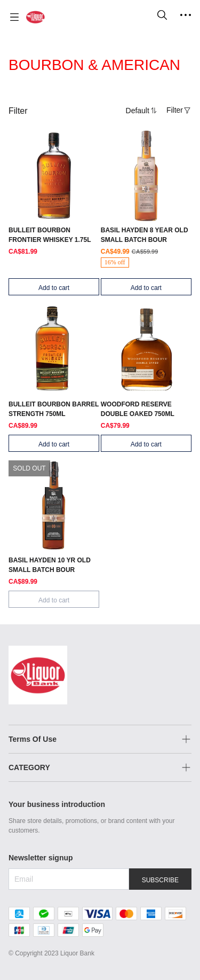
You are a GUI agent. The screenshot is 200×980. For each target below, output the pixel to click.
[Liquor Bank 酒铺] (35, 17)
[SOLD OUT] (54, 193)
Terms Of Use (33, 739)
